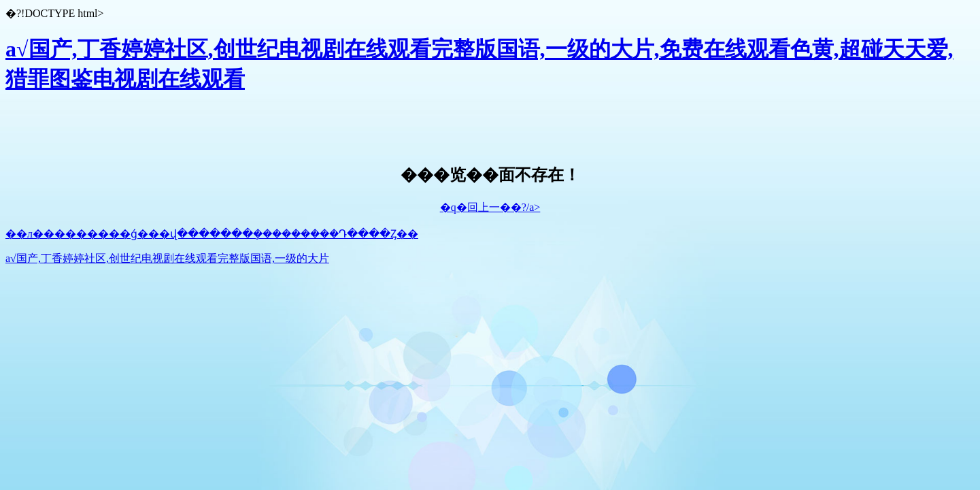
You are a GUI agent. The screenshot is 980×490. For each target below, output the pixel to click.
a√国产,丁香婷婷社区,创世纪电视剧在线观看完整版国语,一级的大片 (167, 258)
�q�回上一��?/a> (490, 207)
